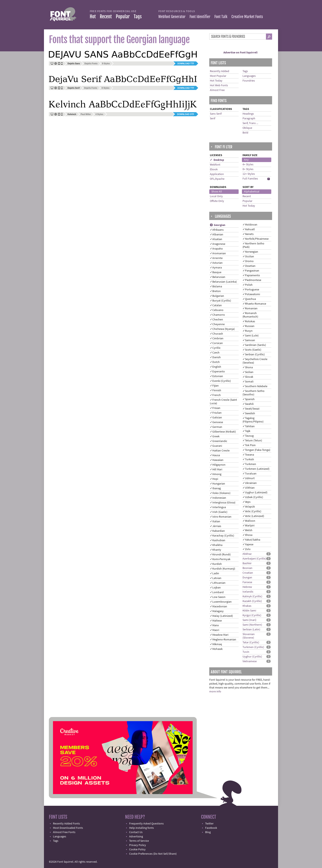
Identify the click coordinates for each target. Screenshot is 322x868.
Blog (208, 832)
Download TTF (186, 64)
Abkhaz (247, 554)
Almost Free (217, 90)
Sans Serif (216, 114)
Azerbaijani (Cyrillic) (254, 559)
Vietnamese (250, 661)
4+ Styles (248, 165)
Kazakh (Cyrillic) (252, 601)
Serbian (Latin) (251, 630)
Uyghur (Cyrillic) (252, 657)
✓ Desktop (217, 160)
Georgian (218, 225)
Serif (213, 119)
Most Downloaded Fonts (68, 828)
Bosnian (247, 568)
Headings (248, 114)
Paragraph (249, 119)
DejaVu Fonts (91, 64)
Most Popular (218, 76)
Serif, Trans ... (250, 123)
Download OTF (186, 114)
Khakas (247, 606)
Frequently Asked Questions (146, 824)
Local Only (216, 196)
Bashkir (247, 563)
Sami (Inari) (249, 620)
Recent (106, 17)
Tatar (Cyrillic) (251, 642)
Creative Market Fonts (247, 17)
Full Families (250, 179)
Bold (245, 133)
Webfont (215, 165)
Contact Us (136, 832)
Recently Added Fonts (66, 824)
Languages (249, 76)
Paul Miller (86, 114)
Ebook (214, 169)
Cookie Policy (137, 850)
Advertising (136, 837)
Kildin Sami (249, 611)
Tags (138, 17)
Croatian (248, 573)
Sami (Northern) (252, 625)
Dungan (247, 578)
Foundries (249, 81)
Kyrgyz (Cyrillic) (252, 615)
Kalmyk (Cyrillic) (252, 596)
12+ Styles (249, 174)
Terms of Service (139, 841)
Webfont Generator (172, 17)
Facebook (211, 828)
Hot (93, 17)
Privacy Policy (138, 845)
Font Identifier (200, 17)
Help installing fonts (141, 828)
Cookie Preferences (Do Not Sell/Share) (153, 854)
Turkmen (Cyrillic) (253, 647)
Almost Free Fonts (64, 832)
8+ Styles (248, 169)
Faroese (247, 582)
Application (217, 174)
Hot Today (216, 81)
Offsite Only (217, 201)
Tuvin (246, 652)
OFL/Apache (217, 179)
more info (215, 692)
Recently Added (220, 71)
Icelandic (248, 592)
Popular (123, 17)
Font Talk (221, 17)
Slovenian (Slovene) (249, 636)
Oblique (247, 128)
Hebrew (247, 587)
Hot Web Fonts (219, 85)
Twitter (209, 824)
